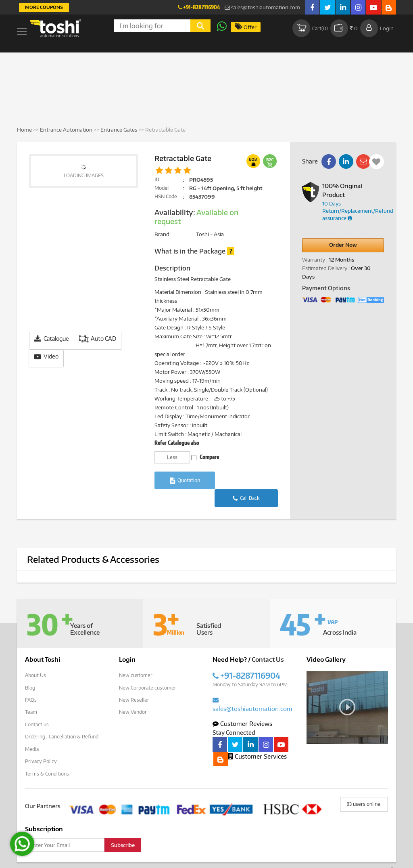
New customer (136, 657)
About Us (35, 657)
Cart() (310, 28)
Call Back (247, 481)
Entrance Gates (119, 130)
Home (24, 130)
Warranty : (315, 260)
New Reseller (134, 681)
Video (46, 357)
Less (172, 457)
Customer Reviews (242, 705)
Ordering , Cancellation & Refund (62, 718)
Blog (30, 669)
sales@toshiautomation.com (262, 7)
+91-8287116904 (199, 7)
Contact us (37, 706)
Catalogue (52, 339)
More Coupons (44, 7)
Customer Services (257, 738)
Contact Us (268, 642)
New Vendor (133, 693)
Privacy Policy (41, 742)
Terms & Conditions (47, 754)
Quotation (185, 481)
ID (157, 179)
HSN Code (166, 196)
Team (31, 693)
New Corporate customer (148, 669)
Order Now (343, 245)
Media (32, 730)
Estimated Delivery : (326, 268)
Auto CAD (98, 339)
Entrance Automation (66, 130)
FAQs (31, 681)
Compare (205, 457)
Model (162, 188)
